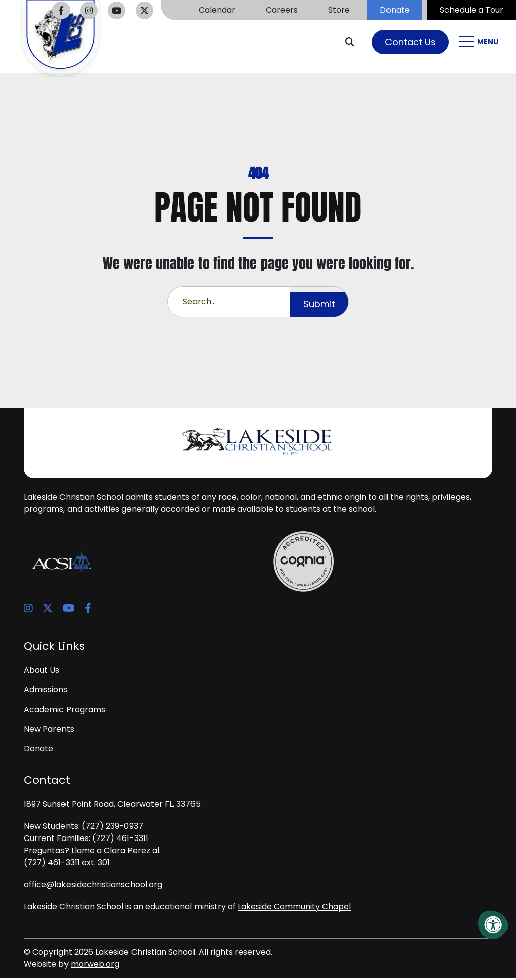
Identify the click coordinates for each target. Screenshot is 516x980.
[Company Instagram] (89, 10)
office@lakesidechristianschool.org (93, 887)
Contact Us (410, 43)
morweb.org (95, 966)
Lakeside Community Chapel (294, 909)
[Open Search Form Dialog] (353, 43)
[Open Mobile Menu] (480, 43)
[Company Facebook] (61, 10)
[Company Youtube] (117, 10)
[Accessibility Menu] (493, 925)
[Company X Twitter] (144, 10)
